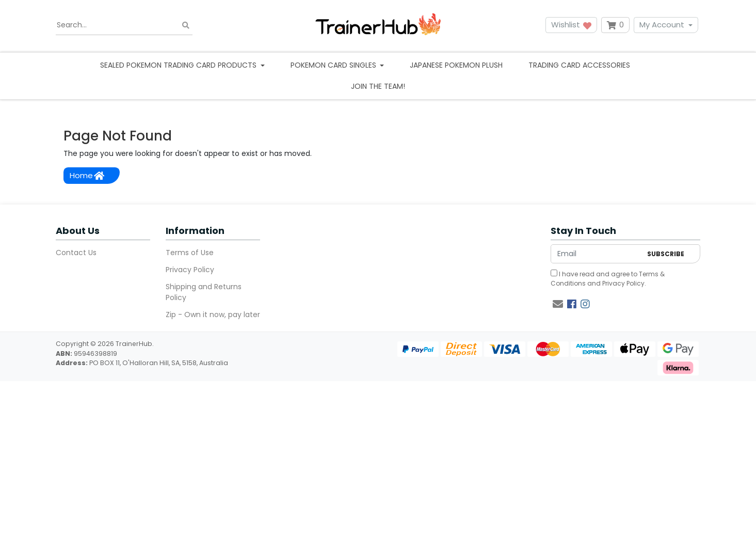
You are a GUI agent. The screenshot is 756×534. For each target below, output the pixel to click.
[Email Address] (596, 254)
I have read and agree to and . (608, 279)
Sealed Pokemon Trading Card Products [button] (179, 65)
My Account (662, 25)
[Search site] (186, 25)
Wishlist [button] (571, 25)
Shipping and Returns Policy (204, 292)
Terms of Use (190, 253)
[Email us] (558, 304)
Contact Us (76, 253)
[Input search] (124, 25)
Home (87, 175)
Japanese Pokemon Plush (456, 65)
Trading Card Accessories (579, 65)
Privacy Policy (190, 270)
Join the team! (378, 86)
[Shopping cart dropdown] (615, 25)
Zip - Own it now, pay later (213, 315)
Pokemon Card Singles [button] (334, 65)
